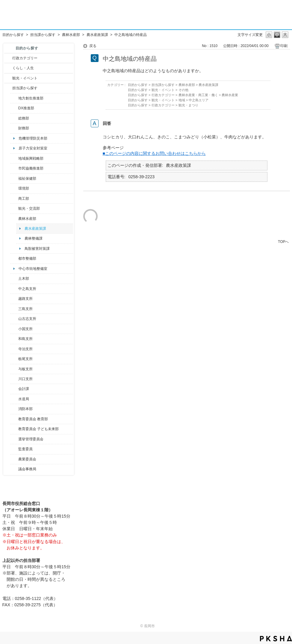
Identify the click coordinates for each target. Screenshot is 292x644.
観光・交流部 (29, 208)
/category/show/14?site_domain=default (14, 179)
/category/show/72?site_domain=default (14, 128)
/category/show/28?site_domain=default (14, 279)
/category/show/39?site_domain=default (14, 419)
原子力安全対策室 (33, 148)
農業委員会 (27, 459)
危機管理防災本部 (33, 138)
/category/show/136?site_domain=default (14, 369)
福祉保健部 (27, 179)
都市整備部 (27, 258)
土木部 (24, 279)
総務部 (24, 118)
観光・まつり (188, 105)
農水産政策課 (97, 35)
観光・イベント (25, 78)
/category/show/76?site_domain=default (14, 219)
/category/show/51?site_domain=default (14, 429)
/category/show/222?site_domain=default (14, 459)
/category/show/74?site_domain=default (14, 329)
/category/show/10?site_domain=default (14, 118)
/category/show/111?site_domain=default (14, 439)
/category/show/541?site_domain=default (14, 108)
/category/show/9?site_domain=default (8, 88)
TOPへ (283, 242)
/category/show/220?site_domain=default (14, 449)
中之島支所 (27, 289)
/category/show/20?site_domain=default (14, 208)
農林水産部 (71, 35)
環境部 (24, 188)
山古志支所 (27, 319)
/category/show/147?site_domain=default (14, 399)
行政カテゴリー (25, 58)
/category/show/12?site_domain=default (8, 68)
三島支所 (25, 309)
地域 (182, 100)
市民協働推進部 (31, 168)
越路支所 (25, 299)
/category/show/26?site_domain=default (14, 168)
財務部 (24, 128)
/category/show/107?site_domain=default (14, 289)
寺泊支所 (25, 349)
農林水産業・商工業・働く (198, 95)
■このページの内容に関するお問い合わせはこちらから (154, 153)
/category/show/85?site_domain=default (14, 409)
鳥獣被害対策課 (37, 249)
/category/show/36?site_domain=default (14, 199)
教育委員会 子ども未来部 (38, 429)
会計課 (24, 389)
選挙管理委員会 (31, 439)
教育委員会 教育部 (33, 419)
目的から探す (13, 35)
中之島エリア (199, 100)
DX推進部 (26, 108)
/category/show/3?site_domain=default (8, 58)
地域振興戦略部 (31, 158)
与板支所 (25, 369)
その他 (183, 90)
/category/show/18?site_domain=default (8, 78)
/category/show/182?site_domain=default (14, 258)
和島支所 (25, 339)
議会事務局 (27, 469)
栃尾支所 (25, 359)
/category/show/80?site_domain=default (14, 359)
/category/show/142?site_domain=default (14, 299)
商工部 (24, 199)
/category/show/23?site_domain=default (14, 188)
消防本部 (25, 409)
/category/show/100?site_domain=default (14, 98)
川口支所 (25, 379)
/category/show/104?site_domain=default (14, 158)
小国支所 (25, 329)
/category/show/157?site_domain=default (14, 469)
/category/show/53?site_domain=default (14, 309)
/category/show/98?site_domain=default (14, 319)
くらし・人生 (23, 68)
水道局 (24, 399)
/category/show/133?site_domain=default (14, 379)
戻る (93, 46)
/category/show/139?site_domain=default (14, 339)
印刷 (284, 46)
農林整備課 (34, 238)
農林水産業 (230, 95)
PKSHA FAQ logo (276, 639)
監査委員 (25, 449)
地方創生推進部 (31, 98)
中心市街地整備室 (33, 269)
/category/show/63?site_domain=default (14, 349)
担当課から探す (43, 35)
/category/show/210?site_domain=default (14, 389)
